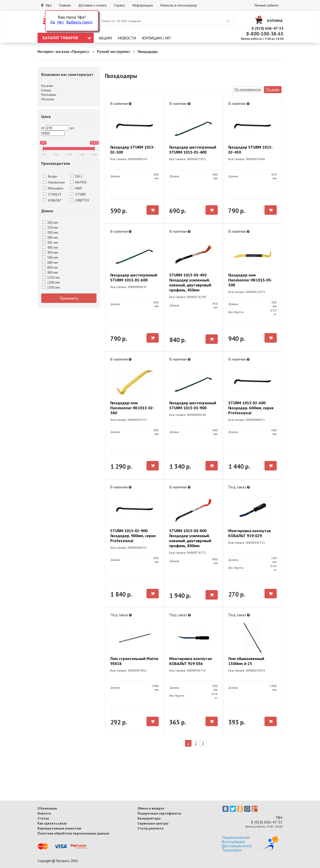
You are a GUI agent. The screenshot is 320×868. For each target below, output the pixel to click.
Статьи (43, 818)
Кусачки (47, 86)
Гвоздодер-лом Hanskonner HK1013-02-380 (132, 408)
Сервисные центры (153, 823)
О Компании (47, 808)
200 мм (50, 222)
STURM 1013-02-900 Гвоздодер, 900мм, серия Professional (133, 536)
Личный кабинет (267, 5)
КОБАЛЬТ (52, 200)
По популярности (248, 89)
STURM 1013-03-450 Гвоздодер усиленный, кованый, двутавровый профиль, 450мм (190, 282)
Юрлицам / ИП (156, 38)
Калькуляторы (149, 818)
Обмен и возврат (151, 808)
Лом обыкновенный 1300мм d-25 (246, 661)
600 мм (50, 262)
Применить (69, 298)
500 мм (50, 257)
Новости (127, 38)
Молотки (48, 99)
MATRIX (78, 182)
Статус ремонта (150, 828)
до (72, 128)
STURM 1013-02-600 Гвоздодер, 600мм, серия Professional (251, 408)
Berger (50, 176)
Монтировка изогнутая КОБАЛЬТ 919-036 (190, 661)
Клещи (46, 90)
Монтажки (49, 95)
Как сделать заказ (52, 823)
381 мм (50, 242)
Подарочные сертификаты (159, 813)
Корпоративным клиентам (59, 828)
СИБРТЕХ (80, 200)
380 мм (50, 237)
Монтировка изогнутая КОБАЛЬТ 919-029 (249, 533)
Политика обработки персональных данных (73, 833)
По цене (273, 89)
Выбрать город (79, 22)
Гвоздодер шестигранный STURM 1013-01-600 (134, 277)
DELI (76, 176)
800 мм (50, 267)
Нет (61, 22)
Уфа (46, 5)
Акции (105, 38)
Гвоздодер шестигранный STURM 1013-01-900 (193, 405)
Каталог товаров (67, 38)
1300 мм (51, 282)
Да (52, 22)
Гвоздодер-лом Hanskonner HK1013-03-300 (250, 280)
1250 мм (51, 277)
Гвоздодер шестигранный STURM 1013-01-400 (193, 150)
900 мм (50, 272)
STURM (78, 194)
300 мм (50, 232)
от (43, 128)
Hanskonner (54, 182)
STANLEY (52, 194)
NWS (76, 188)
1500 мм (51, 287)
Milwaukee (53, 188)
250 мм (50, 227)
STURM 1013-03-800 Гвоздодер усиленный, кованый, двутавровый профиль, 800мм (190, 538)
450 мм (50, 252)
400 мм (50, 247)
